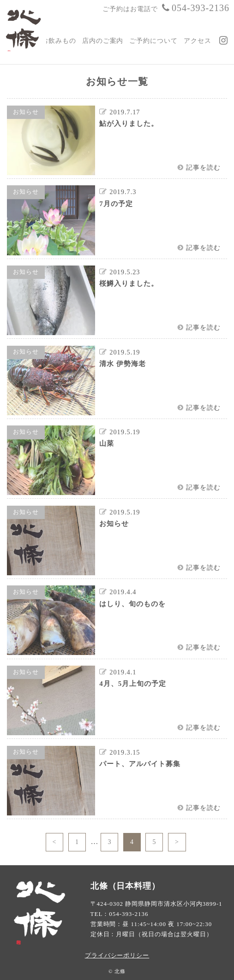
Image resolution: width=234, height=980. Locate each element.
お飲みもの (59, 41)
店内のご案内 (103, 41)
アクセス (198, 41)
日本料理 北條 (25, 28)
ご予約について (153, 41)
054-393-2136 (195, 8)
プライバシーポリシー (117, 955)
